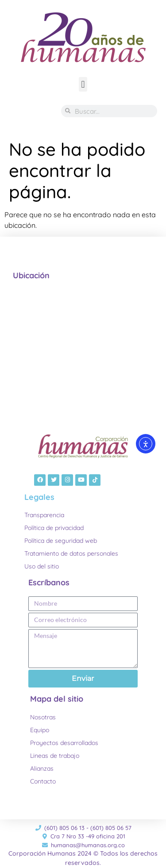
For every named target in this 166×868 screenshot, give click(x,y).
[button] (83, 84)
